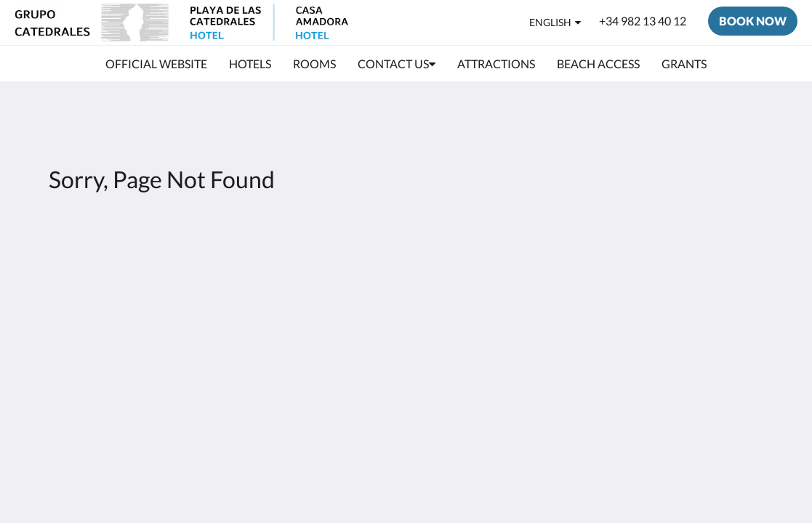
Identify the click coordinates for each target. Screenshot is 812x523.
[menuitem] (156, 64)
